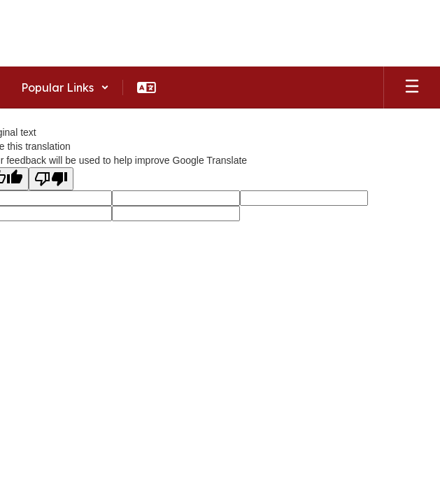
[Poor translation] (51, 179)
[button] (65, 87)
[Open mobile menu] (412, 87)
